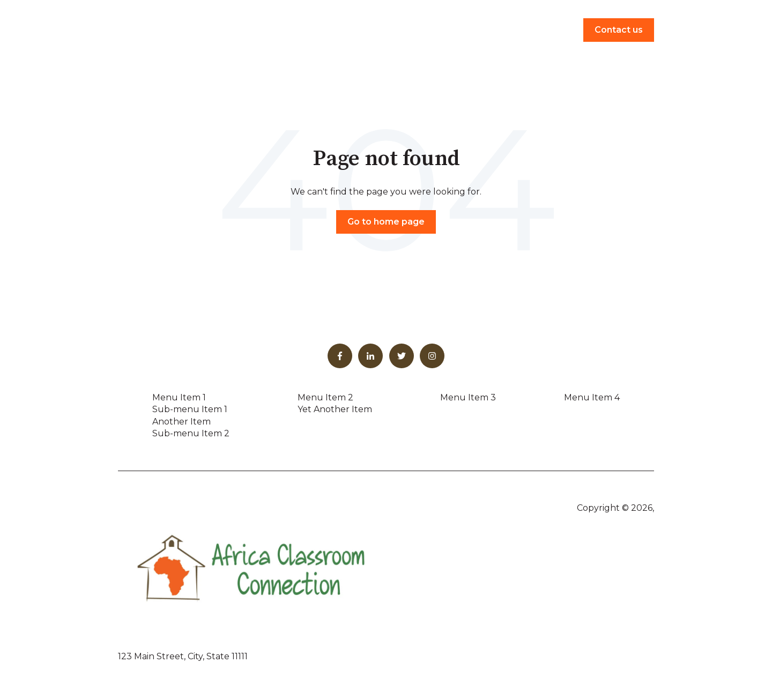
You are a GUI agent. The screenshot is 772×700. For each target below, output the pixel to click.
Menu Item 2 (325, 397)
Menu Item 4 (592, 397)
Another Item (181, 422)
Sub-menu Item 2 (191, 433)
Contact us (619, 30)
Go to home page (386, 222)
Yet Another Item (335, 409)
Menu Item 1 (179, 397)
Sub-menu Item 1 (190, 409)
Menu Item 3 (468, 397)
